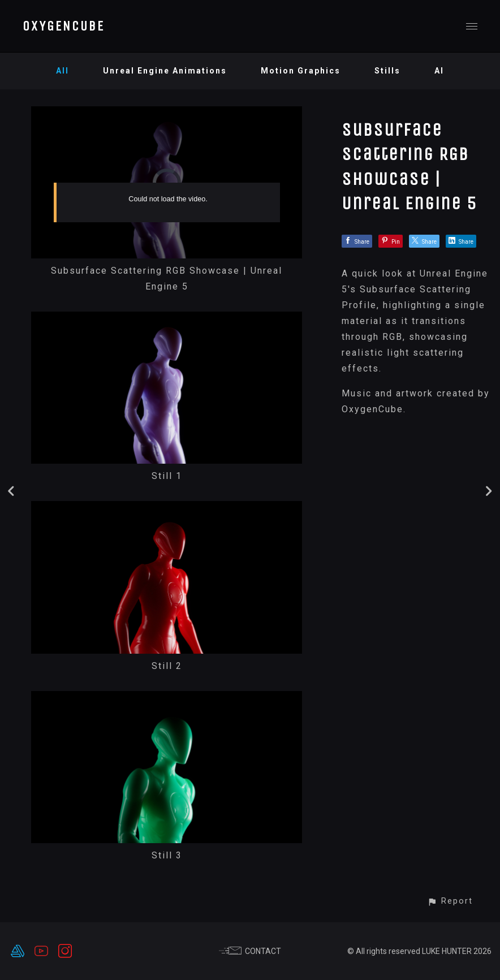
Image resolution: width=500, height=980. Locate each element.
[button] (450, 901)
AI (439, 71)
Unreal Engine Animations (165, 71)
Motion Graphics (301, 71)
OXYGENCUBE (64, 26)
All (62, 71)
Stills (387, 71)
